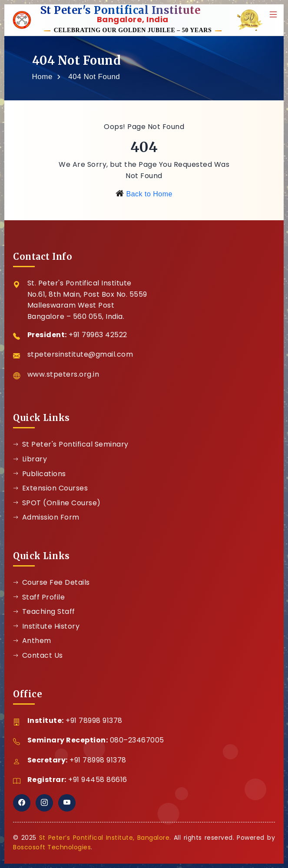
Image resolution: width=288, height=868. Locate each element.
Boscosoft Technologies (52, 847)
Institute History (46, 626)
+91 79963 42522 (98, 335)
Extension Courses (50, 488)
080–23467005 (137, 740)
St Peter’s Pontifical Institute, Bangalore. (105, 838)
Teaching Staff (44, 611)
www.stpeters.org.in (63, 374)
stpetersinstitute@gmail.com (80, 354)
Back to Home (149, 194)
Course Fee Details (51, 582)
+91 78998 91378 (94, 721)
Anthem (32, 641)
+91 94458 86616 (98, 780)
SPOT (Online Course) (57, 503)
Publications (40, 474)
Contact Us (38, 655)
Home (42, 77)
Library (30, 459)
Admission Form (46, 517)
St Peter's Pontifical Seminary (71, 444)
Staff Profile (39, 597)
